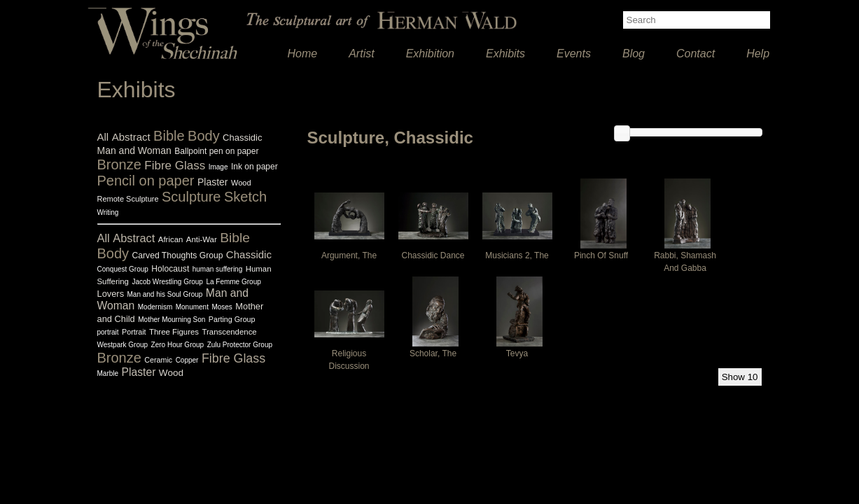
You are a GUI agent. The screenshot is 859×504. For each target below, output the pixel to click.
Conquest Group (123, 269)
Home (303, 54)
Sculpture (191, 197)
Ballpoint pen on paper (216, 151)
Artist (361, 54)
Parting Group (232, 319)
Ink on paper (254, 167)
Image (218, 167)
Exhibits (505, 54)
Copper (187, 360)
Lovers (111, 294)
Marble (108, 373)
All (103, 137)
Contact (696, 54)
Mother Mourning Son (172, 320)
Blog (634, 54)
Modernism (155, 307)
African (171, 239)
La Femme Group (233, 282)
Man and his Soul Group (165, 294)
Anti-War (202, 239)
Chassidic (242, 138)
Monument (192, 307)
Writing (108, 212)
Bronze (119, 164)
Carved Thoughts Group (178, 255)
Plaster (213, 182)
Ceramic (158, 360)
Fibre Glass (175, 166)
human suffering (218, 269)
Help (758, 54)
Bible (169, 136)
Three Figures (174, 332)
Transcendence (229, 332)
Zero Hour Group (178, 345)
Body (204, 136)
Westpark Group (123, 345)
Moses (222, 307)
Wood (241, 183)
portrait (108, 332)
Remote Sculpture (128, 199)
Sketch (245, 197)
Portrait (134, 332)
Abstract (131, 137)
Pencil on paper (146, 181)
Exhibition (430, 54)
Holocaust (170, 269)
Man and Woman (134, 150)
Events (574, 54)
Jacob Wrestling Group (167, 282)
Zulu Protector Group (240, 345)
